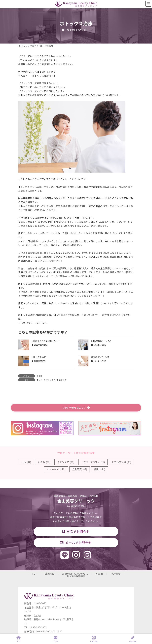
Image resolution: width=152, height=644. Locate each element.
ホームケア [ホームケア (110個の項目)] (56, 469)
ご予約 (56, 639)
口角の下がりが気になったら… (46, 341)
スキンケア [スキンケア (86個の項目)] (66, 462)
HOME (18, 639)
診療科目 (50, 574)
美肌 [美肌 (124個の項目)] (100, 469)
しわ (41, 380)
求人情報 (115, 574)
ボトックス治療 (39, 357)
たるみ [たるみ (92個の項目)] (44, 462)
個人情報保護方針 (76, 576)
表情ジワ (63, 380)
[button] (76, 408)
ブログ (40, 376)
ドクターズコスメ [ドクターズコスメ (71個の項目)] (93, 462)
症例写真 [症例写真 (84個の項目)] (80, 469)
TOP (35, 574)
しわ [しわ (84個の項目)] (26, 462)
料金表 (99, 574)
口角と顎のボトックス (101, 341)
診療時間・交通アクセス (75, 574)
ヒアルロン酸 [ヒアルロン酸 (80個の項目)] (121, 462)
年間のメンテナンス (100, 357)
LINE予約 (94, 639)
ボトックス (51, 380)
